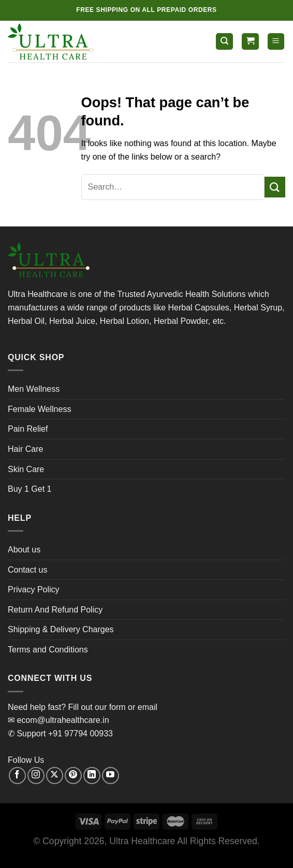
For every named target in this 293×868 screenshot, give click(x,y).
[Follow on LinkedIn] (92, 775)
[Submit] (275, 187)
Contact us (27, 570)
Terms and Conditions (48, 650)
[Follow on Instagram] (36, 775)
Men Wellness (34, 389)
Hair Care (25, 449)
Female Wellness (39, 409)
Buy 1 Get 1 (30, 489)
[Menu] (276, 42)
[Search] (224, 42)
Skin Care (26, 469)
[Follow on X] (55, 775)
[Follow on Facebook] (17, 775)
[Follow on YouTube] (111, 775)
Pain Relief (28, 429)
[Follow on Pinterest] (73, 775)
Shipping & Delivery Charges (61, 629)
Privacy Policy (34, 589)
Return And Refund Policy (55, 610)
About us (24, 550)
